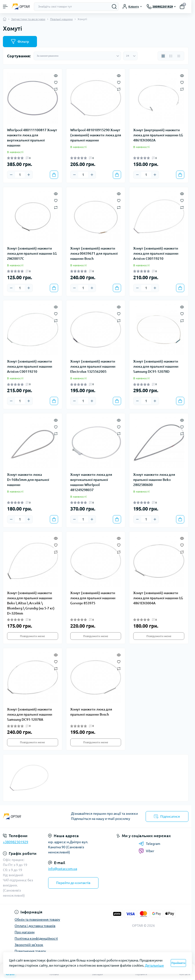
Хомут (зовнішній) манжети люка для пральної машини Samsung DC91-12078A (30, 714)
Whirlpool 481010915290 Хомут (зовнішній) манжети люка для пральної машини (96, 135)
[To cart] (54, 175)
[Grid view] (163, 56)
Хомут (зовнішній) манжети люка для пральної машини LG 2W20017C (32, 253)
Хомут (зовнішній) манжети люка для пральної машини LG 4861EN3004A (158, 598)
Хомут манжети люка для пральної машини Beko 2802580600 (154, 480)
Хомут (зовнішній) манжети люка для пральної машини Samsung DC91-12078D (156, 366)
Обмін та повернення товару (37, 919)
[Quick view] (56, 75)
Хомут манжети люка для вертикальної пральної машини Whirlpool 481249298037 (91, 482)
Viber (146, 851)
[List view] (171, 56)
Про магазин (25, 932)
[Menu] (5, 7)
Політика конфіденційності (36, 938)
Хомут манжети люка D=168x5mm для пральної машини (28, 480)
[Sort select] (77, 56)
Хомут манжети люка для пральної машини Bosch (91, 712)
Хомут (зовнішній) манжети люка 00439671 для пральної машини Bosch (94, 253)
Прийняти (178, 963)
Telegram (149, 844)
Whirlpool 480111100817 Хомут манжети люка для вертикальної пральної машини (32, 138)
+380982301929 (16, 842)
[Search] (114, 7)
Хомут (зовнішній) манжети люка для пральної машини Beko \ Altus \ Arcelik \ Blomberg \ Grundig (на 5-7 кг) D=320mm (31, 603)
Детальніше (154, 965)
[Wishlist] (56, 82)
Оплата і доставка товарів (35, 926)
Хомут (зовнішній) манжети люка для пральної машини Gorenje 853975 (93, 598)
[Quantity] (20, 175)
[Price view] (179, 56)
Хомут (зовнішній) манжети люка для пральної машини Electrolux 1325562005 (93, 366)
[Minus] (11, 175)
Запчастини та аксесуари (28, 19)
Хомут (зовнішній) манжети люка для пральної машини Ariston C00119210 (156, 253)
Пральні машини (61, 19)
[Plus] (29, 175)
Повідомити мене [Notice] (32, 636)
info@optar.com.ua (63, 869)
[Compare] (56, 89)
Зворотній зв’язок (29, 945)
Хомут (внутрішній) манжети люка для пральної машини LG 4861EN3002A (158, 135)
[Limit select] (130, 56)
